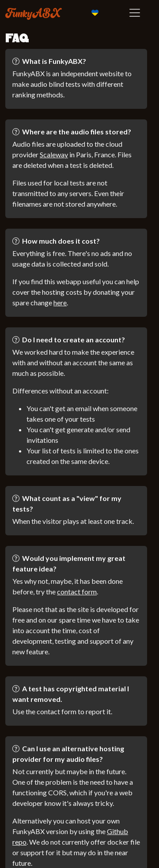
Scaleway (54, 154)
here (60, 302)
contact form (77, 592)
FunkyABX (33, 13)
